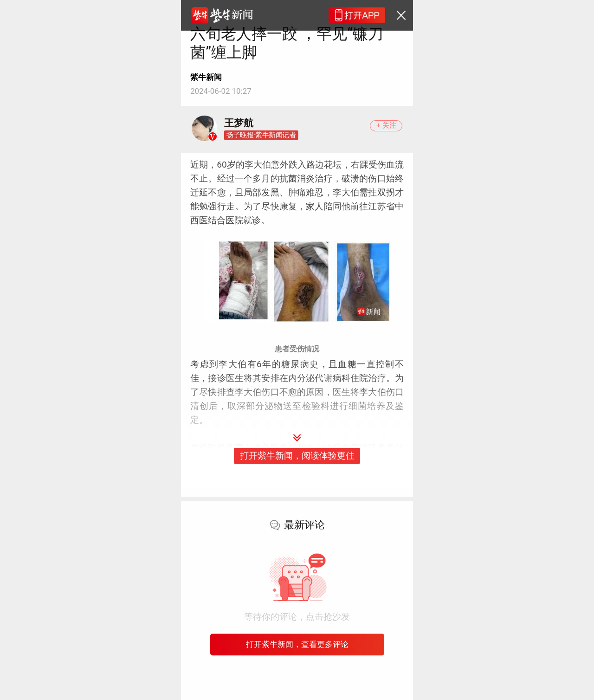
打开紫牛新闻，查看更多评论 (297, 644)
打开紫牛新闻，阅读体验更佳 (297, 456)
